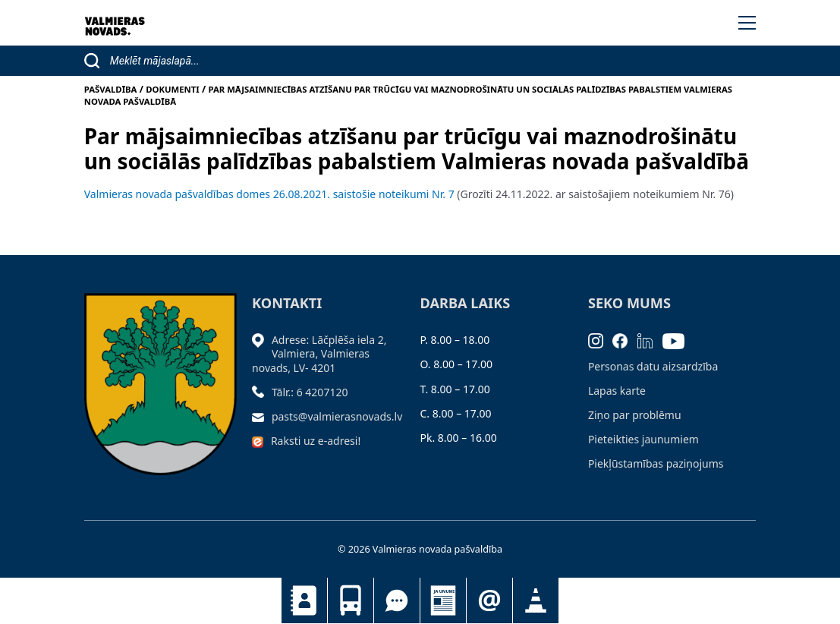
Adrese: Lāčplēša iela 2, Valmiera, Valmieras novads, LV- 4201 (319, 353)
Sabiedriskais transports (351, 600)
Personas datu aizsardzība (653, 366)
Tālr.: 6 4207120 (310, 392)
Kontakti (304, 600)
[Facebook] (625, 340)
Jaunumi (443, 600)
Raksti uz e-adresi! (316, 441)
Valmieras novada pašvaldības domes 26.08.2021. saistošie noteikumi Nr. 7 (269, 194)
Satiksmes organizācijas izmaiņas (536, 600)
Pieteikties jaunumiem (489, 600)
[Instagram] (601, 340)
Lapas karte (617, 391)
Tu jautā (397, 600)
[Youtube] (678, 340)
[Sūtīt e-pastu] (262, 416)
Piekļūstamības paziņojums (656, 463)
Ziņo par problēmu (635, 415)
